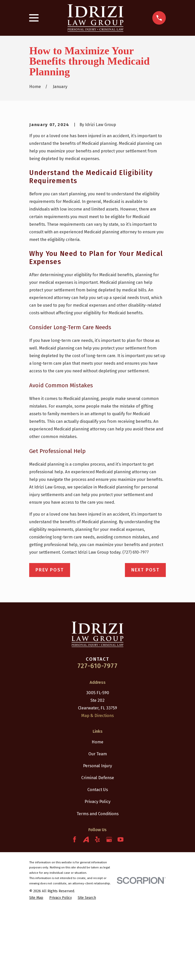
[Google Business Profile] (109, 911)
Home (97, 813)
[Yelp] (97, 911)
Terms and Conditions (98, 885)
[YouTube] (120, 911)
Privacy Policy (97, 873)
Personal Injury (97, 837)
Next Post (145, 641)
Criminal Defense (98, 849)
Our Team (98, 825)
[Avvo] (86, 911)
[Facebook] (75, 911)
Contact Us (98, 861)
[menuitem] (36, 969)
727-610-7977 (97, 737)
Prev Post (50, 641)
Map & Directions (97, 787)
